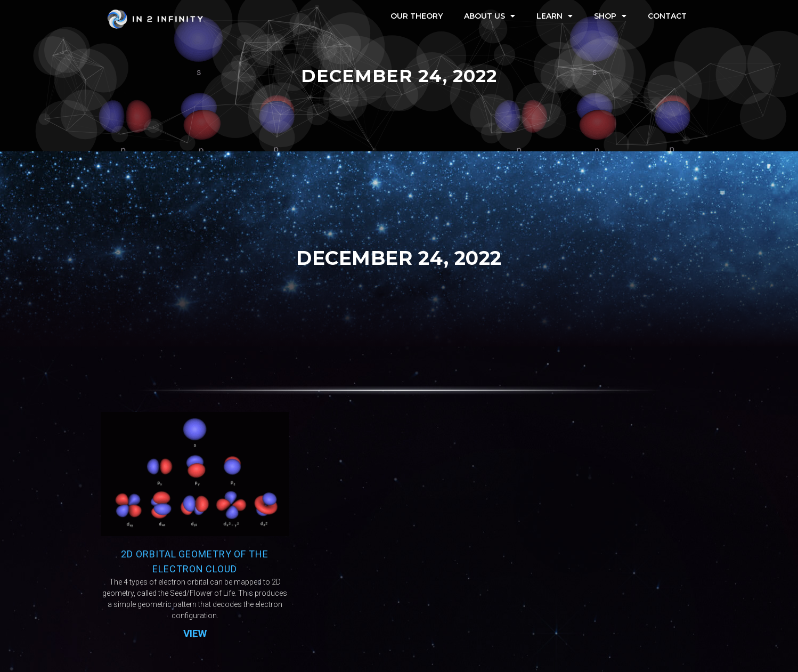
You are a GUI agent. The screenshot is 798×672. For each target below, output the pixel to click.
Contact (667, 16)
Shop (610, 16)
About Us (490, 16)
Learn (555, 16)
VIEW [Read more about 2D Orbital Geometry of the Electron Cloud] (195, 633)
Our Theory (417, 16)
